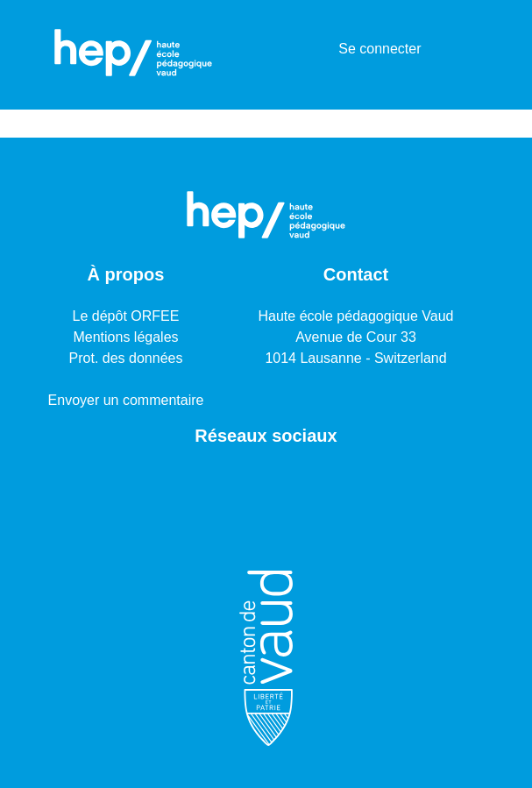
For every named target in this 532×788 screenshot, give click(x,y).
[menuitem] (322, 49)
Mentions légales (125, 337)
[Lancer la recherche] (297, 49)
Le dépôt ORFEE (126, 316)
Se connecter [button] (380, 49)
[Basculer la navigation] (465, 49)
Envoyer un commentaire (126, 400)
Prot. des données (126, 358)
